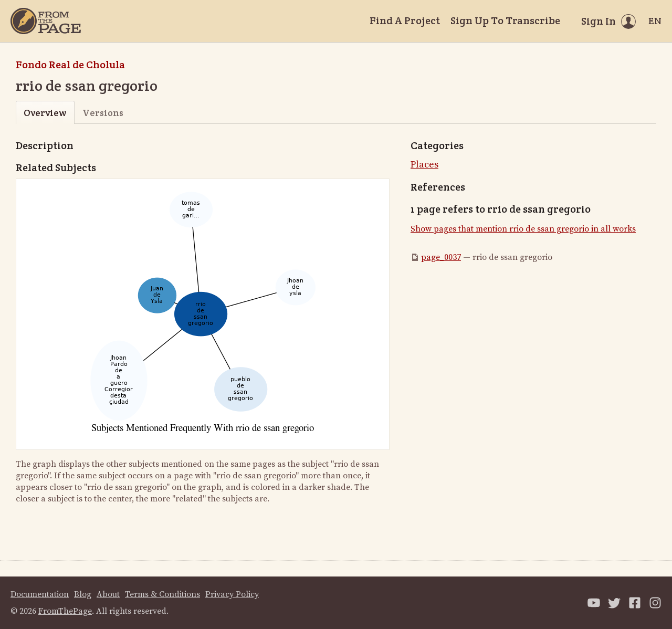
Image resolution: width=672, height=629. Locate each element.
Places (424, 165)
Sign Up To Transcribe (505, 20)
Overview (45, 113)
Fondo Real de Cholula (70, 65)
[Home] (46, 21)
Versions (103, 113)
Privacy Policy (232, 594)
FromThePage (65, 611)
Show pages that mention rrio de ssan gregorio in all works (523, 229)
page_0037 (441, 257)
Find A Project (405, 20)
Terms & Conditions (162, 594)
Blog (83, 594)
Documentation (40, 594)
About (108, 594)
